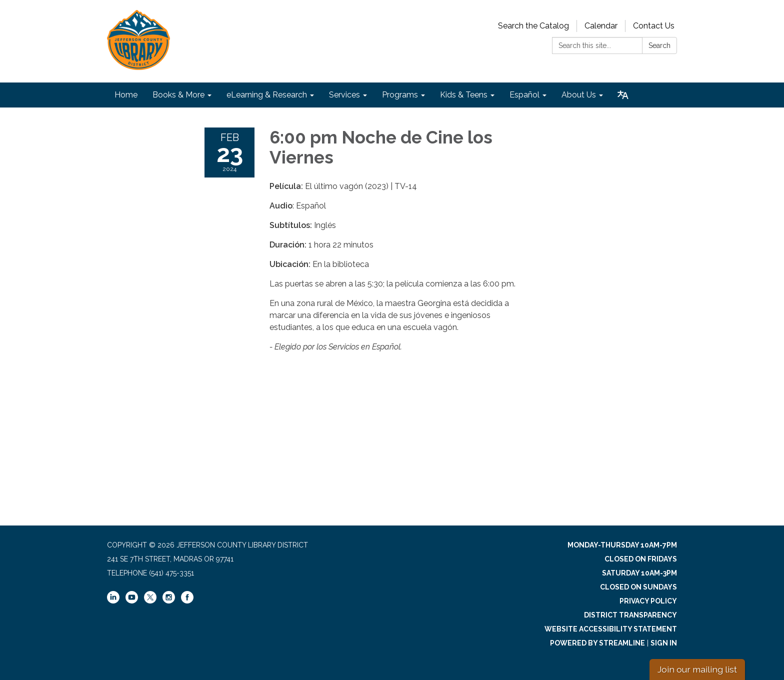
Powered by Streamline (597, 643)
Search (659, 45)
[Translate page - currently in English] (623, 95)
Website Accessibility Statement (611, 629)
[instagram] (169, 601)
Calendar (601, 26)
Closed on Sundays (638, 587)
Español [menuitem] (524, 95)
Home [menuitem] (126, 95)
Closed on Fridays (641, 559)
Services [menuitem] (344, 95)
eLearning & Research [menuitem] (267, 95)
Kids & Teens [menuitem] (464, 95)
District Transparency (630, 615)
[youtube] (132, 601)
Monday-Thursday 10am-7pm (622, 545)
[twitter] (150, 598)
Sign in (664, 643)
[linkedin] (113, 601)
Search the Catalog (533, 26)
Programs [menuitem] (400, 95)
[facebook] (187, 601)
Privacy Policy (648, 601)
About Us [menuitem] (579, 95)
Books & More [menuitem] (178, 95)
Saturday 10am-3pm (639, 573)
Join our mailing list (697, 669)
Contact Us (654, 26)
